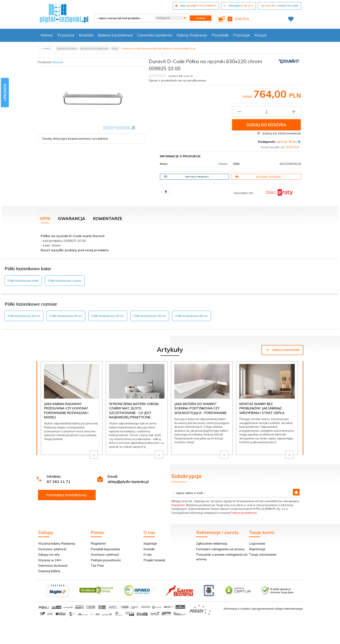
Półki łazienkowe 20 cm (24, 316)
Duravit (58, 62)
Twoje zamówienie (263, 555)
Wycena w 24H (50, 560)
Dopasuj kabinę (49, 571)
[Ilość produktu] (267, 112)
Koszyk (261, 35)
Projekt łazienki (154, 560)
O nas (148, 555)
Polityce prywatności (244, 513)
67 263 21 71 (59, 482)
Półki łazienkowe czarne (65, 281)
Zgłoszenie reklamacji (212, 543)
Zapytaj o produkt (187, 177)
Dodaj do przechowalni (279, 133)
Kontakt (149, 549)
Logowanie (257, 543)
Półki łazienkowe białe (23, 281)
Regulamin (178, 505)
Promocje (242, 35)
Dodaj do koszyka (266, 125)
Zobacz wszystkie (282, 350)
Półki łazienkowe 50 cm (150, 316)
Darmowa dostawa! (53, 566)
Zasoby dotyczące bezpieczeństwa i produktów (75, 139)
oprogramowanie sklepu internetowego (277, 609)
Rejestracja (257, 549)
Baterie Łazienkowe (115, 35)
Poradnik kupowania (105, 549)
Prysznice (66, 35)
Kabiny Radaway (192, 35)
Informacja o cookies (237, 609)
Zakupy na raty (49, 555)
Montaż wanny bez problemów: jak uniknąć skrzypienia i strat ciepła (262, 408)
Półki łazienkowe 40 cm (108, 316)
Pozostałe (220, 35)
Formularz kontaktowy (67, 495)
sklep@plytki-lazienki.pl (128, 482)
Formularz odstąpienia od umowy (220, 549)
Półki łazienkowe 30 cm (66, 316)
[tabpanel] (170, 242)
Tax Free (97, 566)
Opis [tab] (45, 218)
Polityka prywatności (106, 560)
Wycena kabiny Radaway (57, 543)
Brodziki (86, 35)
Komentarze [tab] (108, 218)
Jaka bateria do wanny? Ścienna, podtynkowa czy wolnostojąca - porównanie (200, 408)
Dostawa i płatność (258, 177)
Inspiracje (150, 543)
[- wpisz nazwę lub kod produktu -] (123, 18)
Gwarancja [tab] (72, 218)
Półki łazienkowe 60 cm (192, 316)
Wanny (47, 35)
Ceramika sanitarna (155, 35)
